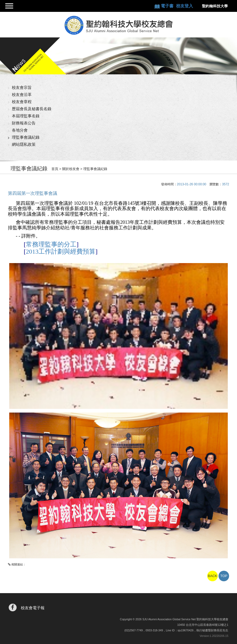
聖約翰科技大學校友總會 (118, 25)
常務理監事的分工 (51, 244)
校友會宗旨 (22, 87)
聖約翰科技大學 (215, 6)
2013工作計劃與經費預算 (61, 251)
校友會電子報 (33, 608)
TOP (224, 576)
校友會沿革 (22, 95)
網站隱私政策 (24, 144)
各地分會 (20, 130)
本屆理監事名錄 (26, 116)
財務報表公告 (24, 123)
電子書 (168, 6)
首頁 (55, 169)
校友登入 (185, 6)
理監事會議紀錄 (26, 137)
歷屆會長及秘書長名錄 (32, 109)
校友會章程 (22, 102)
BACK (212, 576)
